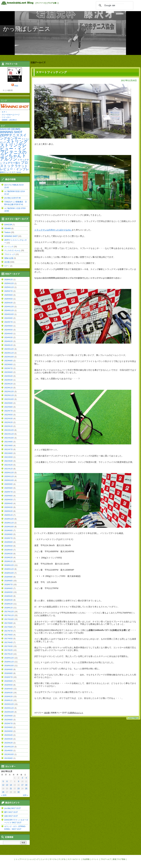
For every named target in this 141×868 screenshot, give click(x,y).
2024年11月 (9, 310)
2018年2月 (9, 604)
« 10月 (4, 795)
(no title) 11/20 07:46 (12, 198)
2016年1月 (9, 700)
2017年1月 (9, 654)
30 (18, 792)
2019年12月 (9, 519)
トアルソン (13, 157)
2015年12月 (9, 704)
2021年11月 (9, 434)
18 (26, 785)
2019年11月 (9, 523)
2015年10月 (9, 712)
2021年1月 (9, 469)
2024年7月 (9, 322)
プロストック (14, 164)
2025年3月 (9, 303)
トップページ (21, 859)
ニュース (44, 859)
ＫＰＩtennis (16, 172)
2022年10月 (9, 399)
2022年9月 (9, 403)
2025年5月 (9, 299)
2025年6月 (9, 295)
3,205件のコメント (76, 713)
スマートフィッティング (51, 72)
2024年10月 (9, 314)
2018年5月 (9, 592)
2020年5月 (9, 500)
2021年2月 (9, 465)
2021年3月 (9, 461)
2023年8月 (9, 365)
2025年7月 (9, 291)
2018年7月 (9, 585)
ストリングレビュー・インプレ (13, 149)
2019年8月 (9, 534)
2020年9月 (9, 484)
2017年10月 (9, 619)
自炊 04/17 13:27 (11, 816)
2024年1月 (9, 345)
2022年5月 (9, 415)
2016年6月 (9, 681)
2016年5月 (9, 685)
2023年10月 (9, 357)
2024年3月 (9, 337)
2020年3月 (9, 507)
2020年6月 (9, 496)
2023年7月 (9, 368)
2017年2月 (9, 650)
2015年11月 (9, 708)
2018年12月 (9, 565)
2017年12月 (9, 612)
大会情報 (86, 859)
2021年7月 (9, 449)
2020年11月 (9, 476)
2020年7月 (9, 492)
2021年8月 (9, 446)
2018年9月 (9, 577)
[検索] (114, 5)
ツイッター (6, 117)
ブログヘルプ (106, 859)
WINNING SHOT (11, 132)
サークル (53, 859)
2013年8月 (9, 758)
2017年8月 (9, 627)
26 (3, 792)
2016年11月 (9, 662)
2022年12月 (9, 392)
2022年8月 (9, 407)
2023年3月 (9, 380)
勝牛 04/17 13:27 (11, 812)
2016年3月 (9, 693)
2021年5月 (9, 457)
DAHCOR (5, 129)
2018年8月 (9, 581)
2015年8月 (9, 720)
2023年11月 (9, 353)
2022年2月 (9, 422)
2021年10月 (9, 438)
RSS (16, 86)
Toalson (7, 232)
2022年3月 (9, 419)
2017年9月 (9, 623)
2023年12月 (9, 349)
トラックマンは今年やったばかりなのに (53, 230)
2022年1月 (9, 426)
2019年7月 (9, 538)
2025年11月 (9, 287)
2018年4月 (9, 596)
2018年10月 (9, 573)
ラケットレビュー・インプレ (15, 167)
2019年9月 (9, 531)
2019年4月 (9, 550)
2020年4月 (9, 503)
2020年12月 (9, 473)
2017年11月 (9, 615)
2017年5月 (9, 639)
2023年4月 (9, 376)
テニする (62, 859)
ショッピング (33, 859)
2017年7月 (9, 631)
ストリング (17, 142)
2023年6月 (9, 372)
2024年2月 (9, 341)
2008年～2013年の (9, 120)
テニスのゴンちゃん (13, 154)
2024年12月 (9, 307)
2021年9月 (9, 442)
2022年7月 (9, 411)
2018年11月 (9, 569)
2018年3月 (9, 600)
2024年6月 (9, 326)
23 (18, 789)
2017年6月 (9, 635)
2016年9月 (9, 669)
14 (11, 785)
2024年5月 (9, 330)
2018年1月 (9, 608)
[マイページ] (41, 3)
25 (26, 789)
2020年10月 (9, 480)
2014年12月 (9, 747)
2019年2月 (9, 558)
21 (11, 789)
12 (3, 785)
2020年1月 (9, 515)
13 (7, 785)
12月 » (25, 795)
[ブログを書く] (53, 3)
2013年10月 (9, 754)
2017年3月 (9, 646)
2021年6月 (9, 453)
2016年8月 (9, 673)
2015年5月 (9, 731)
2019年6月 (9, 542)
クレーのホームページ (11, 115)
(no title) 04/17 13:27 (12, 808)
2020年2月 (9, 511)
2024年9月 (9, 318)
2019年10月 (9, 527)
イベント (95, 859)
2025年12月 (9, 283)
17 (22, 785)
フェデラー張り (12, 163)
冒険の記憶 (9, 258)
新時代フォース (6, 172)
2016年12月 (9, 658)
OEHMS (16, 129)
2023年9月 (9, 361)
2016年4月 (9, 689)
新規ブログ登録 (119, 859)
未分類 (47, 713)
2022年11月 (9, 395)
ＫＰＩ (4, 112)
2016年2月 (9, 697)
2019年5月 (9, 546)
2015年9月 (9, 716)
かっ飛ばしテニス (27, 29)
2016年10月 (9, 666)
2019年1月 (9, 561)
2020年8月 (9, 488)
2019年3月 (9, 554)
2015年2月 (9, 743)
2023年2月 (9, 384)
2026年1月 (9, 280)
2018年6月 (9, 588)
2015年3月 (9, 739)
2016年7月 (9, 677)
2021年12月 (9, 430)
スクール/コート (74, 859)
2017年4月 (9, 642)
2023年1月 (9, 388)
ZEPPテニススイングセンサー (13, 137)
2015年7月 (9, 724)
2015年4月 (9, 735)
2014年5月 (9, 751)
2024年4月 (9, 334)
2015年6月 (9, 727)
